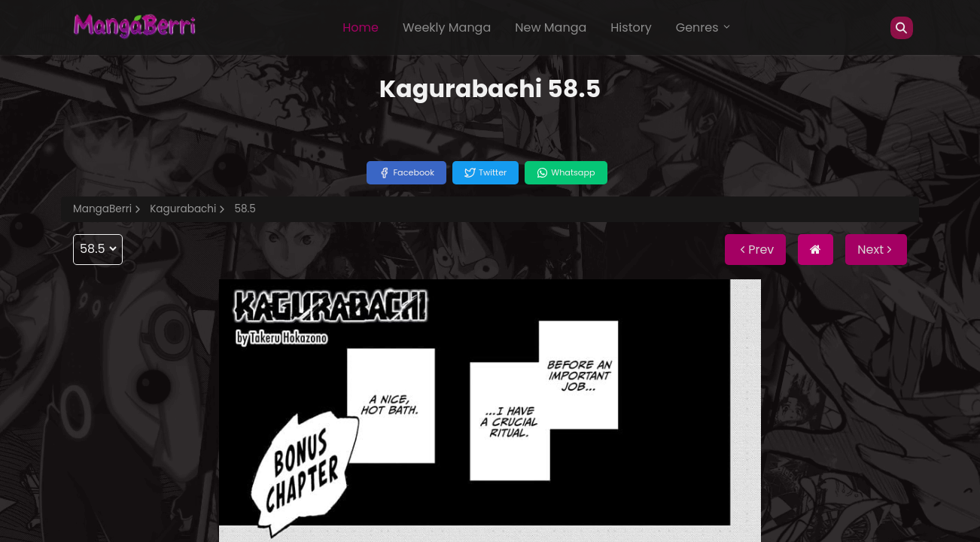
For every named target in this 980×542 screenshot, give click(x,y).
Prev (755, 250)
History (631, 27)
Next (876, 250)
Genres (704, 27)
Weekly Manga (447, 27)
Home (361, 27)
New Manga (551, 27)
